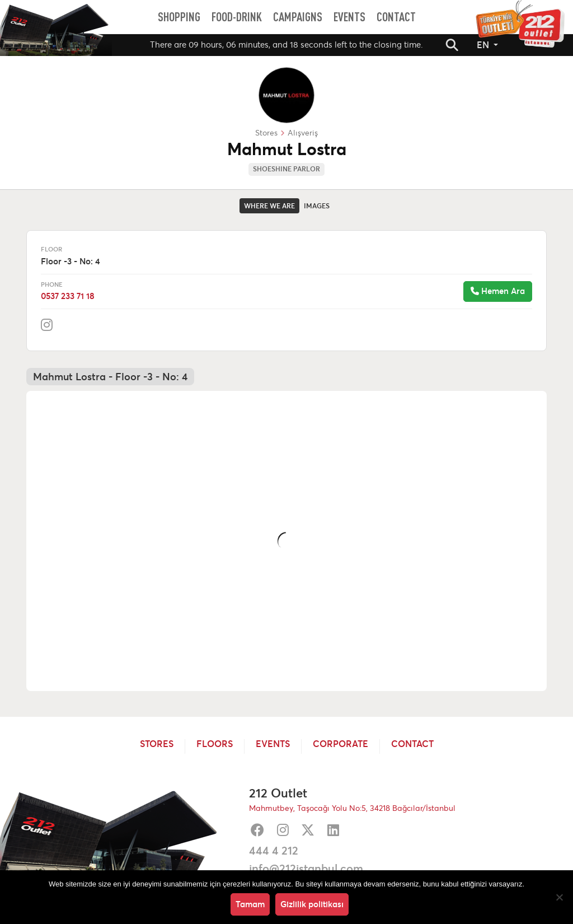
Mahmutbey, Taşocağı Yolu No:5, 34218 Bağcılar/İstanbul (352, 808)
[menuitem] (179, 17)
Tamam (250, 904)
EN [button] (484, 45)
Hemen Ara (498, 291)
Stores (157, 744)
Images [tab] (317, 206)
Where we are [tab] (269, 206)
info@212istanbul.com (306, 869)
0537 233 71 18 (68, 296)
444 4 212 (274, 851)
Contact (412, 744)
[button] (452, 45)
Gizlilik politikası (312, 904)
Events (273, 744)
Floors (215, 744)
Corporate (340, 744)
